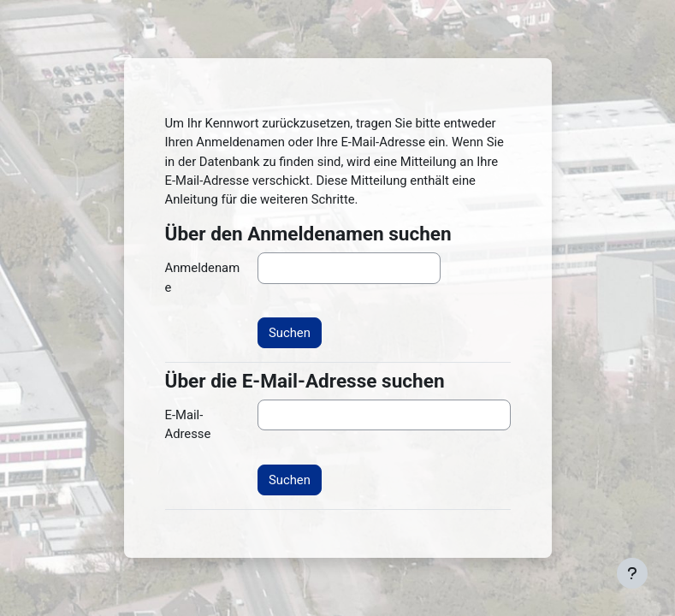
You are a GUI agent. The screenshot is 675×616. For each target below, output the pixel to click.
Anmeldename (203, 277)
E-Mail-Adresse (188, 424)
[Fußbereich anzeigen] (632, 573)
